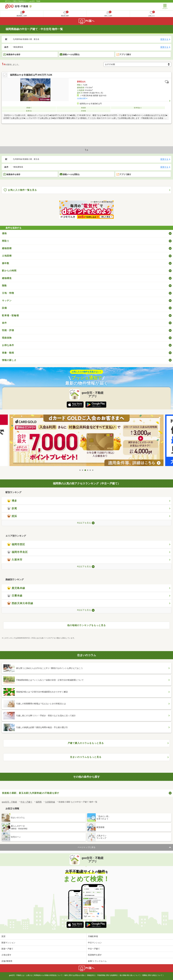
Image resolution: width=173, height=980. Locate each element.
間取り (6, 241)
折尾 (12, 508)
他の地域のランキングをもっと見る (87, 625)
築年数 (6, 263)
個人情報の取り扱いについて (130, 975)
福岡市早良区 (17, 552)
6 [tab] (93, 470)
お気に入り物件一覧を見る (20, 190)
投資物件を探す (95, 955)
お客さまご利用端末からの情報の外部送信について (44, 975)
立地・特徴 (8, 293)
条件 (4, 323)
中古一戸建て (94, 949)
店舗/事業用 (7, 961)
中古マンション (95, 943)
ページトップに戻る (87, 847)
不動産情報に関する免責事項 (107, 975)
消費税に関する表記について (152, 975)
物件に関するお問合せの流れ (75, 975)
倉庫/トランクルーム (97, 961)
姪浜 (12, 516)
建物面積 (7, 248)
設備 (4, 308)
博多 (12, 501)
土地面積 (7, 256)
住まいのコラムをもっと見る (86, 757)
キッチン (7, 301)
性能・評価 (8, 330)
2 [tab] (83, 470)
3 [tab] (85, 470)
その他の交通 (81, 98)
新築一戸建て (7, 949)
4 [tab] (88, 470)
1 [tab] (80, 470)
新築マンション (8, 943)
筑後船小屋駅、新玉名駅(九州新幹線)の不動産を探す (31, 793)
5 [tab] (90, 470)
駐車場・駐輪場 (10, 315)
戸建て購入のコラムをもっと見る (86, 743)
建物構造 (7, 278)
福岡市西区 (16, 544)
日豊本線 (15, 596)
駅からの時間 (9, 271)
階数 (4, 286)
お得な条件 (8, 345)
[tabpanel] (87, 441)
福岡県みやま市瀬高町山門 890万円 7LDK (31, 75)
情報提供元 (91, 975)
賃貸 (3, 936)
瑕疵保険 (7, 338)
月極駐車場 (93, 936)
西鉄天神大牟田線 (20, 603)
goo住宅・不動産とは (17, 975)
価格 (4, 233)
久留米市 (15, 560)
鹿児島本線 (16, 588)
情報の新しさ (9, 360)
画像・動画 (8, 353)
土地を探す (6, 955)
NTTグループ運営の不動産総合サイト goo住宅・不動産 (23, 1)
